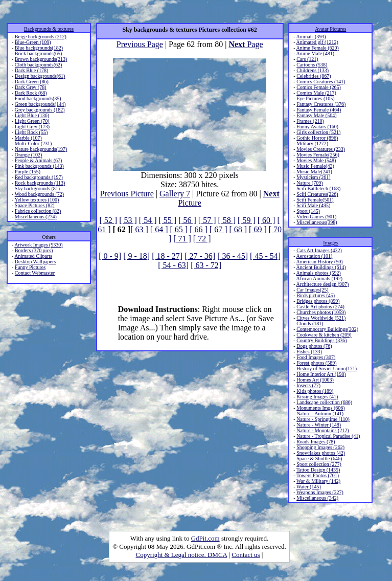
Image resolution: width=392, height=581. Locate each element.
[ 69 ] (258, 229)
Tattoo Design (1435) (318, 470)
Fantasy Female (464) (319, 110)
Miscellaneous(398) (317, 222)
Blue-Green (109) (33, 42)
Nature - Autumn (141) (320, 414)
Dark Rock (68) (31, 93)
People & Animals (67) (39, 160)
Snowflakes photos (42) (321, 453)
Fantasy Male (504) (316, 115)
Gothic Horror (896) (317, 138)
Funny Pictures (30, 267)
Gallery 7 (175, 194)
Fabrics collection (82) (38, 211)
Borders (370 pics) (34, 250)
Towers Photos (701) (318, 475)
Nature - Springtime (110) (323, 419)
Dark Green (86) (32, 82)
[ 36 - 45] (233, 256)
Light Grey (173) (32, 127)
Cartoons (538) (312, 65)
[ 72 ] (202, 239)
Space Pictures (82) (35, 205)
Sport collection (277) (319, 464)
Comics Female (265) (319, 87)
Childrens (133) (313, 70)
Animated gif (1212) (317, 42)
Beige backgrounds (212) (41, 37)
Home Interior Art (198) (321, 374)
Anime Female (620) (318, 48)
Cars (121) (307, 59)
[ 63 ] (139, 229)
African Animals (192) (320, 278)
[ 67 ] (218, 229)
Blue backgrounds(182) (39, 48)
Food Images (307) (316, 357)
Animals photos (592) (319, 273)
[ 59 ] (247, 220)
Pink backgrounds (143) (39, 166)
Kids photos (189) (315, 391)
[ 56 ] (187, 220)
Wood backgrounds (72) (39, 194)
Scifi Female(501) (315, 200)
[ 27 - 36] (200, 256)
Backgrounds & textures (49, 29)
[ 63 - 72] (206, 265)
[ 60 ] (267, 220)
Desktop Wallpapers (35, 262)
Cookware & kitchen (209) (324, 335)
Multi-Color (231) (33, 143)
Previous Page (140, 44)
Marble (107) (28, 138)
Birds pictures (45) (316, 295)
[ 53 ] (128, 220)
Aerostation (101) (315, 256)
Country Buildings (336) (321, 340)
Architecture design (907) (323, 284)
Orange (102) (29, 155)
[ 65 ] (179, 229)
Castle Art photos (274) (320, 307)
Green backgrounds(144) (40, 104)
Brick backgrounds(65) (38, 53)
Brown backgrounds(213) (41, 59)
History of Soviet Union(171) (327, 368)
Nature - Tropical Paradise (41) (328, 436)
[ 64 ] (159, 229)
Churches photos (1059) (321, 312)
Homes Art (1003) (315, 380)
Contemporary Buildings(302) (327, 329)
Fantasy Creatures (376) (321, 104)
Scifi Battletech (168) (318, 188)
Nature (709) (309, 183)
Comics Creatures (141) (321, 82)
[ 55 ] (167, 220)
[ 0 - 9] (110, 256)
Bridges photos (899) (318, 301)
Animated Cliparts (33, 256)
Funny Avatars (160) (317, 127)
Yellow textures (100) (37, 200)
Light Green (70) (32, 121)
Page (246, 44)
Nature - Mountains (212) (322, 430)
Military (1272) (312, 143)
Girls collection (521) (318, 132)
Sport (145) (308, 211)
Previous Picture (126, 194)
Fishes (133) (309, 352)
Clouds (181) (310, 323)
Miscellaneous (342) (317, 498)
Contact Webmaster (35, 273)
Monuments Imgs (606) (320, 408)
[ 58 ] (227, 220)
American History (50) (320, 262)
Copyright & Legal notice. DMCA (182, 555)
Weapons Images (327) (320, 492)
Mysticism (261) (313, 177)
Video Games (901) (316, 217)
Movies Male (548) (316, 160)
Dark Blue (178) (32, 70)
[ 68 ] (238, 229)
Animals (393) (311, 37)
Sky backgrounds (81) (37, 188)
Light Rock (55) (31, 132)
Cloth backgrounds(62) (39, 65)
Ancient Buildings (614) (321, 267)
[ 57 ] (207, 220)
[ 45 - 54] (265, 256)
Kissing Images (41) (317, 397)
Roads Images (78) (316, 442)
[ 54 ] (148, 220)
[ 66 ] (199, 229)
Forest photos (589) (316, 363)
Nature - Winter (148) (319, 425)
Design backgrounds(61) (40, 76)
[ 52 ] (109, 220)
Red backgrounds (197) (39, 177)
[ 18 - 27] (167, 256)
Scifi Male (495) (313, 205)
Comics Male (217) (316, 93)
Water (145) (309, 487)
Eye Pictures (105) (315, 98)
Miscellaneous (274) (36, 217)
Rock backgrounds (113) (40, 183)
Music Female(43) (315, 166)
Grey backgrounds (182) (40, 110)
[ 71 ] (182, 239)
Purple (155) (28, 172)
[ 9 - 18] (136, 256)
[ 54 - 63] (173, 265)
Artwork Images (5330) (38, 245)
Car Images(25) (312, 290)
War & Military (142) (318, 481)
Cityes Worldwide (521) (321, 318)
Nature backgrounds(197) (41, 149)
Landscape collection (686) (324, 402)
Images (330, 243)
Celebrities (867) (314, 76)
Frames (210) (310, 121)
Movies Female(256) (318, 155)
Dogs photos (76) (314, 346)
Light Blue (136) (32, 115)
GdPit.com (205, 538)
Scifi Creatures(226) (317, 194)
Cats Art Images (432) (319, 250)
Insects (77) (308, 385)
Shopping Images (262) (320, 447)
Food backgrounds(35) (38, 98)
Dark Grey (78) (31, 87)
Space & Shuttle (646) (319, 459)
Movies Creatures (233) (321, 149)
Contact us (246, 555)
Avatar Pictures (330, 29)
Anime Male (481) (315, 53)
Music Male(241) (314, 172)
